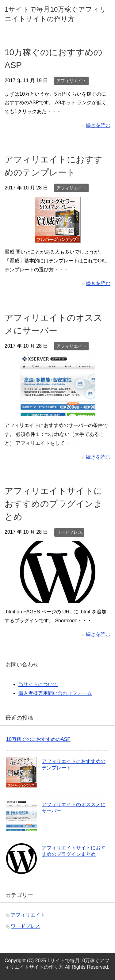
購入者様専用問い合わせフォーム (55, 693)
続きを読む (98, 125)
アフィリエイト (71, 81)
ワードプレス (69, 532)
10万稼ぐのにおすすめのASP (38, 739)
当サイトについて (38, 684)
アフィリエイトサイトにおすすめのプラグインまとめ (54, 504)
